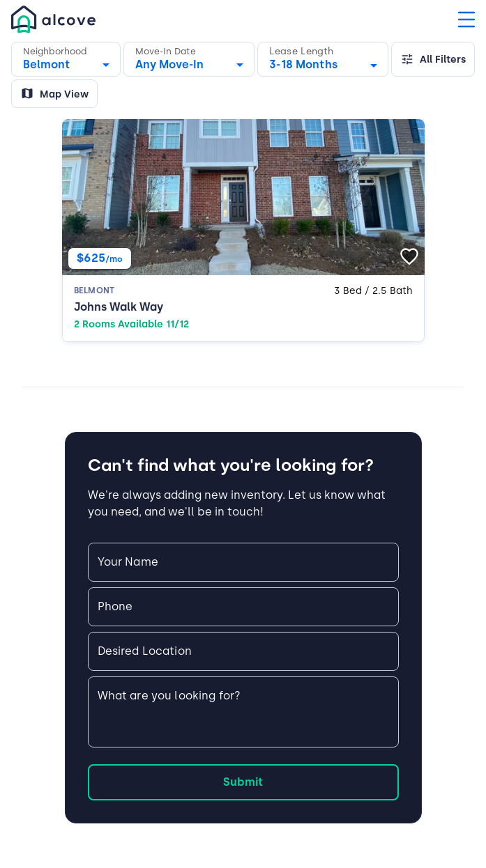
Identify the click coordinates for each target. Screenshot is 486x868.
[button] (66, 59)
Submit (243, 782)
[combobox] (323, 61)
